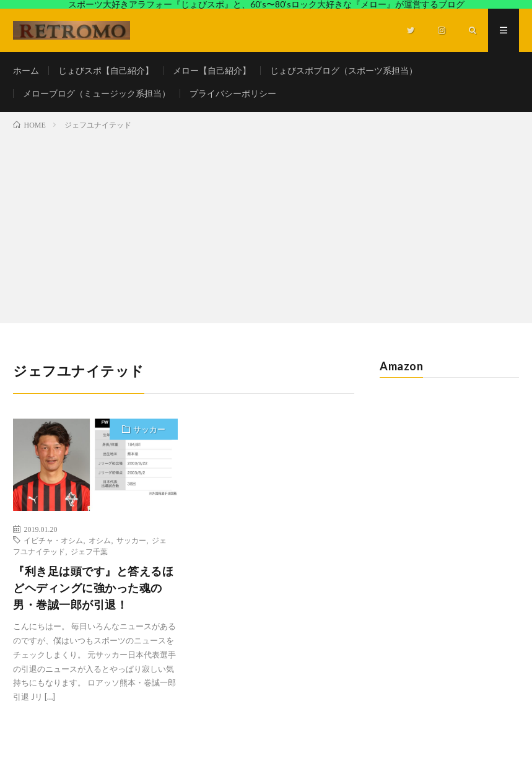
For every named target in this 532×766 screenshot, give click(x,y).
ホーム (26, 70)
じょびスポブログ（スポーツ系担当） (344, 70)
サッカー (149, 429)
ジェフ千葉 (89, 551)
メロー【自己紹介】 (212, 70)
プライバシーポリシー (233, 93)
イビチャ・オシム (53, 540)
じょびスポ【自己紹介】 (106, 70)
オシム (100, 540)
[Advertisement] (266, 224)
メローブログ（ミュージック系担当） (97, 93)
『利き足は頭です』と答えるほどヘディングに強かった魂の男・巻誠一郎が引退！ (93, 588)
